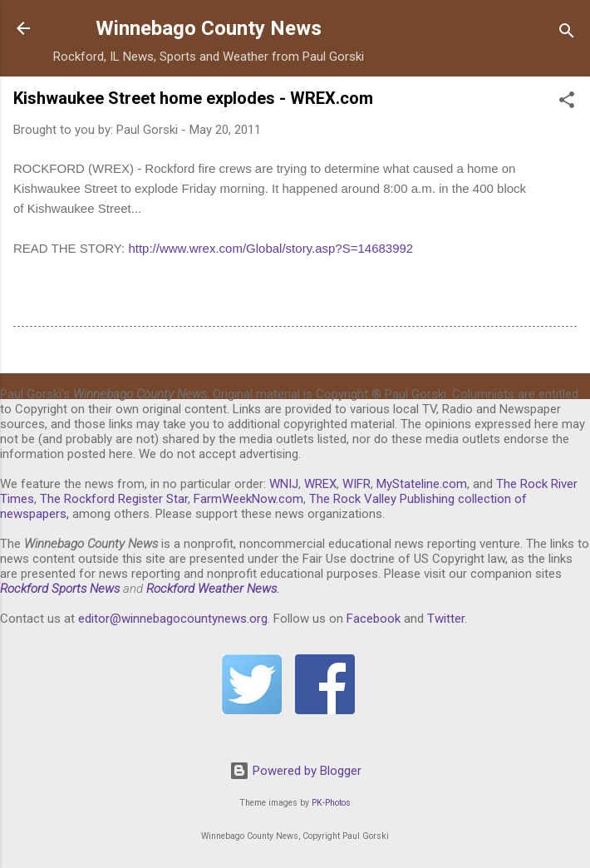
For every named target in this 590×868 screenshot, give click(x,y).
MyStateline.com (422, 484)
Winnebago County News (209, 28)
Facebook (374, 619)
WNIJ (284, 484)
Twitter (446, 619)
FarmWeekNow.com (248, 499)
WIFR (356, 484)
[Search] (567, 34)
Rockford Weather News (211, 589)
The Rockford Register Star (114, 499)
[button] (567, 103)
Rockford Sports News (60, 589)
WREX (320, 484)
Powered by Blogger (295, 771)
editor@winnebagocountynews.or (170, 619)
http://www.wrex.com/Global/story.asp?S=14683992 (270, 248)
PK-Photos (331, 803)
